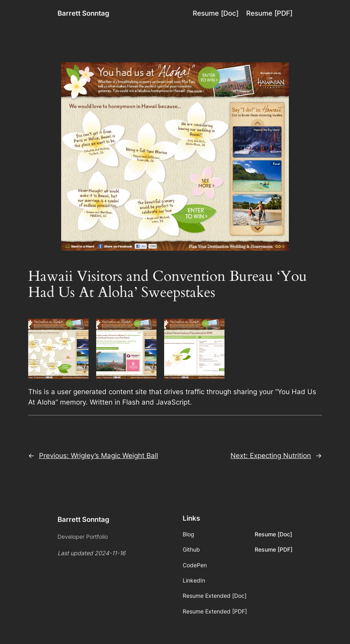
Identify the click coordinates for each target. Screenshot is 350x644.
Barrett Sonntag (83, 13)
